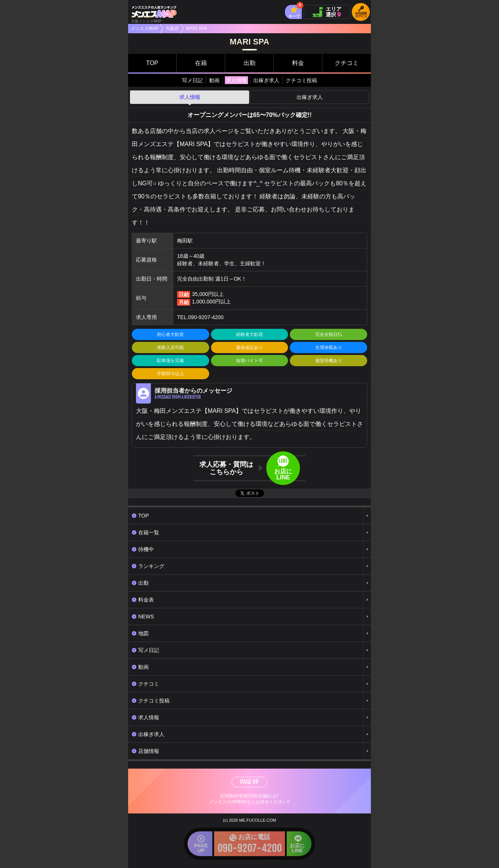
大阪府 (172, 28)
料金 (298, 63)
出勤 (249, 63)
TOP (152, 63)
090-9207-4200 (206, 317)
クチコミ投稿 (301, 80)
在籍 (201, 63)
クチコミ (347, 63)
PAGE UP (249, 782)
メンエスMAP (145, 28)
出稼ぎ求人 (266, 80)
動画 (214, 80)
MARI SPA (196, 28)
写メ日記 (192, 80)
